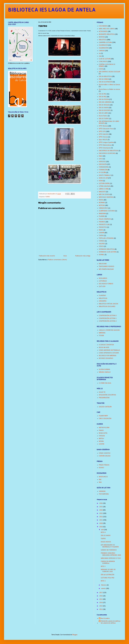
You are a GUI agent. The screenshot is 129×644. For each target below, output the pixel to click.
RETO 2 (103, 581)
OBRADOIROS (103, 208)
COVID (101, 69)
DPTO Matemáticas (105, 145)
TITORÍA (101, 336)
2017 (101, 593)
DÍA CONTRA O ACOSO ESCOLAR (109, 72)
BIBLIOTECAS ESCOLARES (107, 307)
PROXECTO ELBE (104, 225)
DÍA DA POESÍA (104, 99)
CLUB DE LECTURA (105, 59)
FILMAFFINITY (103, 416)
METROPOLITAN (104, 428)
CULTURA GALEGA (105, 456)
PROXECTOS (103, 227)
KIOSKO (101, 468)
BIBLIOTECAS (103, 298)
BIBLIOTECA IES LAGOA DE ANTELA (52, 9)
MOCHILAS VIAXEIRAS (106, 197)
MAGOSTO (102, 192)
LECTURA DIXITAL (104, 184)
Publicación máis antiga (83, 256)
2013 (101, 606)
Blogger (75, 635)
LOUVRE (101, 444)
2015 (101, 599)
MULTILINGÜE (103, 477)
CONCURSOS (103, 62)
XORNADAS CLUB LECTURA (108, 252)
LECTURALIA (103, 281)
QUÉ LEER (102, 287)
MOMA (101, 441)
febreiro (104, 585)
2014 (101, 603)
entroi (101, 159)
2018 (101, 527)
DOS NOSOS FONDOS (106, 284)
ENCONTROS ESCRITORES (107, 153)
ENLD (101, 156)
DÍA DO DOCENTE (105, 110)
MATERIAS (102, 333)
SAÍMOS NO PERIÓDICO (109, 550)
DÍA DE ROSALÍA (104, 105)
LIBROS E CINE (104, 189)
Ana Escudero (105, 618)
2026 (101, 503)
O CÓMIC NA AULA (105, 383)
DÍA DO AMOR (104, 108)
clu (100, 53)
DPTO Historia (103, 137)
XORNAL (101, 255)
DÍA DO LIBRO (103, 113)
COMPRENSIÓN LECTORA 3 (108, 316)
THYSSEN (102, 436)
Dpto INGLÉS (103, 140)
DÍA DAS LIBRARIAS (105, 102)
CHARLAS (102, 51)
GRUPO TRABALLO (105, 175)
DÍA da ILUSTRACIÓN (107, 575)
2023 (101, 513)
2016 (101, 596)
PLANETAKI (102, 296)
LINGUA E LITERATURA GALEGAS (109, 330)
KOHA (101, 181)
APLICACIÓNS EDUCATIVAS (107, 395)
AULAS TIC (102, 392)
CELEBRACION (103, 45)
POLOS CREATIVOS (105, 219)
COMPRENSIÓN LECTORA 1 (108, 318)
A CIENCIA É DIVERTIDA (106, 345)
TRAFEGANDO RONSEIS (106, 266)
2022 (101, 517)
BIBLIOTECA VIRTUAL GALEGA (108, 304)
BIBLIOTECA (103, 40)
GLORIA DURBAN (104, 369)
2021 (101, 520)
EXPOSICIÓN (103, 164)
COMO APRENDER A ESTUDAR (109, 353)
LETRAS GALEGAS (104, 186)
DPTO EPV (102, 132)
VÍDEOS (101, 246)
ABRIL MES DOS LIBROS (107, 29)
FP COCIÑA (102, 173)
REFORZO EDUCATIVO (106, 358)
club (100, 56)
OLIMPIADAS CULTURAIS (107, 211)
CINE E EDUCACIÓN (105, 419)
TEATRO (48, 197)
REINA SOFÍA (103, 433)
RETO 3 (103, 566)
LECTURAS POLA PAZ (108, 578)
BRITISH (101, 439)
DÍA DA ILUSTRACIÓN (106, 82)
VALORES (102, 244)
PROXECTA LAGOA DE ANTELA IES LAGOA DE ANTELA (111, 622)
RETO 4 (103, 532)
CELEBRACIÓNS (104, 48)
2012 (101, 609)
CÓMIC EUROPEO (105, 453)
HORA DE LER (103, 178)
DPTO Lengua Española (106, 142)
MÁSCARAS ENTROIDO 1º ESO (111, 558)
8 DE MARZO (103, 26)
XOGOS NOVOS (106, 542)
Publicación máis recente (47, 256)
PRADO (101, 430)
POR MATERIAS (104, 494)
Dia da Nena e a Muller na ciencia (109, 89)
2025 (101, 507)
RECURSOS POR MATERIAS (108, 356)
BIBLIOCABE (103, 264)
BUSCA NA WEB (104, 348)
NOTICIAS (102, 205)
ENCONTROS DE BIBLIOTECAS (108, 151)
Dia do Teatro (103, 116)
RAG (100, 482)
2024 (101, 510)
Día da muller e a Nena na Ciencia (109, 85)
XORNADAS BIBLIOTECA (107, 249)
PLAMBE (102, 216)
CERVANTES (103, 301)
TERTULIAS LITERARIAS (106, 238)
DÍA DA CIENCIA (104, 79)
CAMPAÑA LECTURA (105, 42)
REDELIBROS (103, 278)
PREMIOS (102, 222)
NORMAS (102, 203)
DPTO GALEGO (104, 134)
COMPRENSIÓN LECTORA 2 (108, 321)
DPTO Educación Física (106, 129)
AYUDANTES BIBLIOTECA (107, 34)
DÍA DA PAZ (102, 97)
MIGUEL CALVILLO (105, 372)
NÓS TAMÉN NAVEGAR (106, 269)
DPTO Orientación (105, 148)
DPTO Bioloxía (103, 126)
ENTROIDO (102, 162)
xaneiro (104, 589)
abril (103, 530)
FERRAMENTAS (104, 167)
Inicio (65, 256)
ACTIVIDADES (103, 32)
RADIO (101, 230)
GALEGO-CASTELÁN (105, 407)
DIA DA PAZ (102, 94)
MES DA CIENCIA (104, 194)
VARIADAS (102, 491)
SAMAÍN (101, 233)
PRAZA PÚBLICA (104, 465)
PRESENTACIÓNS (104, 398)
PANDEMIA (102, 214)
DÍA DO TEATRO (104, 119)
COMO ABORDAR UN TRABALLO (109, 350)
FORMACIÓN (103, 170)
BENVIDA (102, 37)
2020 (101, 523)
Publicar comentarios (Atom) (57, 260)
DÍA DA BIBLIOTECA (105, 77)
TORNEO (102, 241)
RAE (100, 480)
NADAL (101, 200)
